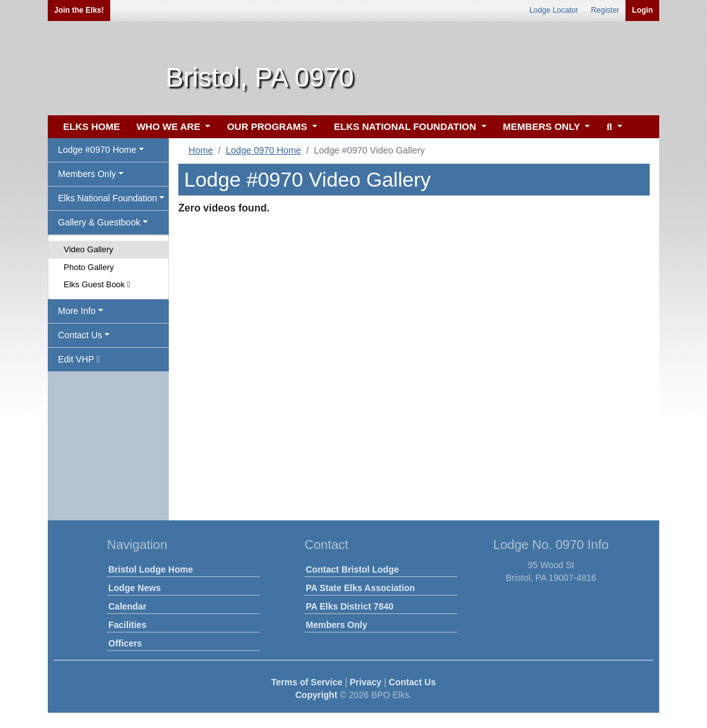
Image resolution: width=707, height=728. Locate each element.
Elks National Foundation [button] (108, 198)
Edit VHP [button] (79, 359)
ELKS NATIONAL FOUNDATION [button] (406, 126)
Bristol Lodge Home (151, 569)
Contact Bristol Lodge (352, 569)
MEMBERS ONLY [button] (543, 126)
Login (642, 10)
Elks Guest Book (97, 284)
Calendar (127, 606)
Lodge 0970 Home (263, 150)
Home (201, 150)
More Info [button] (77, 311)
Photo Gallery (89, 267)
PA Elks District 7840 (350, 606)
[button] (612, 127)
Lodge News (134, 588)
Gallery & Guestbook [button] (99, 222)
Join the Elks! (79, 10)
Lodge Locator (554, 10)
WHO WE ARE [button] (169, 126)
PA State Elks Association (360, 588)
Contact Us (412, 682)
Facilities (127, 625)
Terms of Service (307, 682)
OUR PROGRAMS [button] (268, 126)
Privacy (366, 682)
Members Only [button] (87, 174)
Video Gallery (89, 249)
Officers (125, 643)
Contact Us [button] (80, 335)
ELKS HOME (91, 126)
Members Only (336, 625)
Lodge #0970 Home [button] (97, 150)
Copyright (316, 695)
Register (605, 10)
